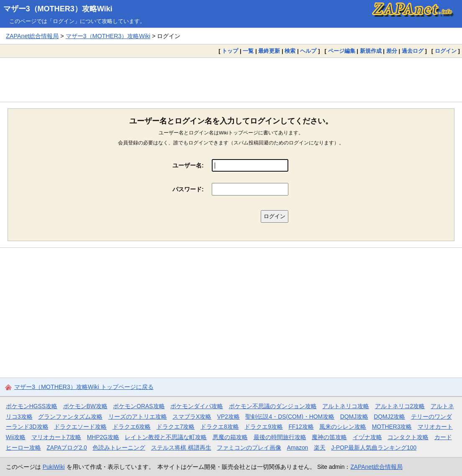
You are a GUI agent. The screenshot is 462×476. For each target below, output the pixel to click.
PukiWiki (54, 467)
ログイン (446, 51)
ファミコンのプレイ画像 (249, 448)
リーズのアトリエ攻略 (138, 417)
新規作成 (371, 51)
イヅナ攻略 (367, 437)
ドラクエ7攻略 (176, 427)
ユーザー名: (188, 165)
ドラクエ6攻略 (132, 427)
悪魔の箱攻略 (230, 437)
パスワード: (188, 189)
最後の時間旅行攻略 (280, 437)
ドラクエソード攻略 (80, 427)
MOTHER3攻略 (392, 427)
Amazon (298, 448)
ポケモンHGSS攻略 (32, 406)
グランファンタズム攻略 (70, 417)
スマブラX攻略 (192, 417)
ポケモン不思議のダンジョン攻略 (273, 406)
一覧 (248, 51)
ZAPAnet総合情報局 (32, 36)
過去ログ (413, 51)
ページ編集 (342, 51)
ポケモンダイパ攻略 (197, 406)
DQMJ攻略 (354, 417)
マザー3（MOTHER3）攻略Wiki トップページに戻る (84, 387)
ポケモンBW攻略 (85, 406)
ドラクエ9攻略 (264, 427)
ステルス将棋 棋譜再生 (181, 448)
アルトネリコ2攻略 (400, 406)
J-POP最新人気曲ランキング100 (374, 448)
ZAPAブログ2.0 (67, 448)
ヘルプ (308, 51)
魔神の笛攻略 (329, 437)
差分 (392, 51)
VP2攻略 (228, 417)
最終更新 (269, 51)
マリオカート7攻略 (56, 437)
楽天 (320, 448)
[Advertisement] (231, 80)
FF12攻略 (301, 427)
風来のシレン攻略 (343, 427)
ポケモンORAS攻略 (139, 406)
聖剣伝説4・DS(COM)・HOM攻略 (290, 417)
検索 (290, 51)
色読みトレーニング (119, 448)
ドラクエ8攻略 (220, 427)
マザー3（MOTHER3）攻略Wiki (58, 9)
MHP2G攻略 (103, 437)
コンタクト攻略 (408, 437)
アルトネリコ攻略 (346, 406)
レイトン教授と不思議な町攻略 (166, 437)
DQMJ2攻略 (389, 417)
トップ (230, 51)
